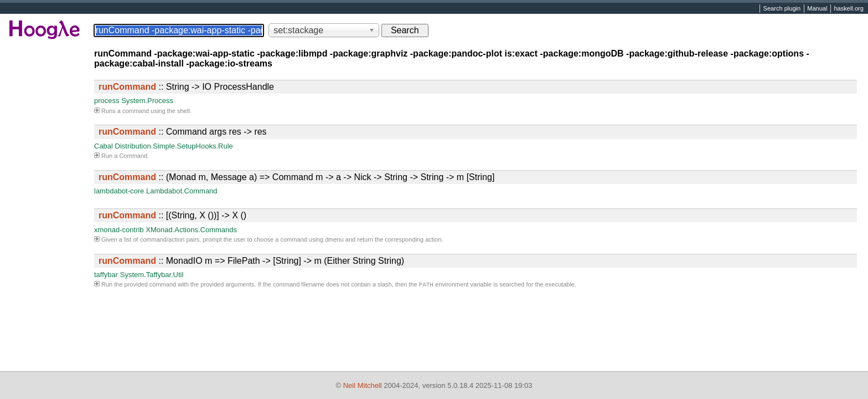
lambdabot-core (119, 191)
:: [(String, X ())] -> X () (172, 215)
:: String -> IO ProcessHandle (186, 87)
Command (133, 156)
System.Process (147, 101)
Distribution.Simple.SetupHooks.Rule (174, 146)
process (107, 101)
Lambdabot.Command (182, 191)
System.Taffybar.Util (152, 275)
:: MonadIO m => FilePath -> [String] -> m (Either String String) (251, 261)
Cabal (104, 146)
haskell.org (848, 9)
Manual (817, 9)
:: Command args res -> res (183, 132)
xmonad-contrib (119, 230)
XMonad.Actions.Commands (191, 230)
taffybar (106, 275)
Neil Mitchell (363, 385)
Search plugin (782, 9)
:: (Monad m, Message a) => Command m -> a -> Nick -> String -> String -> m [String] (296, 177)
